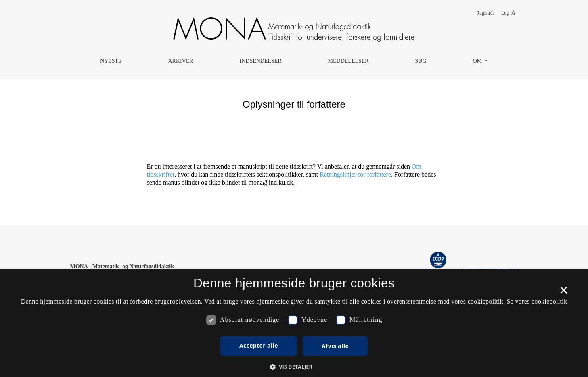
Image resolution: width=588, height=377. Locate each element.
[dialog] (294, 323)
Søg (421, 61)
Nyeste (111, 61)
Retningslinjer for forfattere (355, 174)
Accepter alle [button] (259, 345)
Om (478, 61)
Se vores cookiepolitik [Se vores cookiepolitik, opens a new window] (537, 301)
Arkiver (180, 61)
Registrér (485, 13)
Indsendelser (261, 61)
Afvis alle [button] (335, 346)
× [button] (564, 293)
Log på (508, 13)
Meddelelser (348, 61)
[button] (294, 367)
